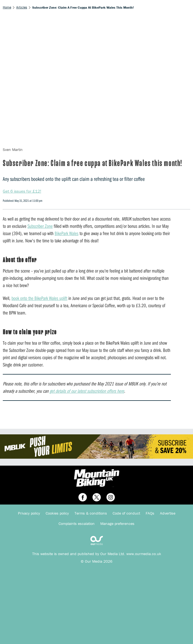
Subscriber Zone (40, 226)
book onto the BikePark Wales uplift (39, 298)
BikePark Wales (67, 233)
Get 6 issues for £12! (22, 191)
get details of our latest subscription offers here (87, 391)
